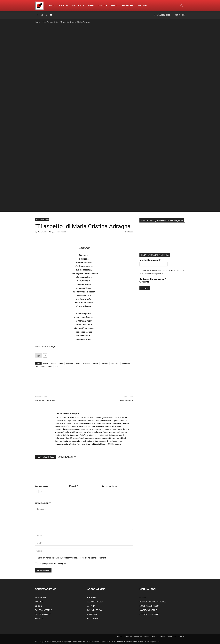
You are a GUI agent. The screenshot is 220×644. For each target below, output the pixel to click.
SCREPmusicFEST (43, 614)
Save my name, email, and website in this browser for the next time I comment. (72, 558)
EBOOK (38, 606)
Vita (56, 366)
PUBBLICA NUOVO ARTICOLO (153, 602)
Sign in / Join (180, 15)
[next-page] (41, 492)
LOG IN (143, 597)
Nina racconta (126, 401)
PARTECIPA (92, 614)
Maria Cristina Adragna (46, 232)
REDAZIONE (40, 597)
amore (46, 363)
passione (86, 363)
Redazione (127, 6)
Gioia (78, 363)
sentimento (41, 366)
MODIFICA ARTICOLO (149, 606)
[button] (182, 6)
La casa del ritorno (110, 486)
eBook (114, 6)
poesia (95, 363)
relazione (104, 363)
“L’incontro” (73, 486)
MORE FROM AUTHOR (67, 457)
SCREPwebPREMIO (44, 610)
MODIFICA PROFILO (148, 610)
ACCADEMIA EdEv (95, 602)
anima (54, 363)
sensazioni (115, 363)
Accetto (144, 282)
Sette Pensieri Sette (50, 22)
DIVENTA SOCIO (94, 610)
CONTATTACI (93, 618)
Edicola (103, 6)
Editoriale (78, 6)
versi (50, 366)
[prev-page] (37, 492)
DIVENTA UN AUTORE (149, 614)
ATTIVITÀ (91, 606)
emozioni (70, 363)
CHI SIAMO (92, 597)
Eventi (91, 6)
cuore (61, 363)
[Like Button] (39, 355)
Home (52, 6)
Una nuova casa (42, 486)
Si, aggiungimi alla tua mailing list (51, 564)
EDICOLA (39, 618)
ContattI (142, 6)
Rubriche (63, 6)
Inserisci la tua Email (150, 260)
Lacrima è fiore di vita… (46, 401)
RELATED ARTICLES (45, 457)
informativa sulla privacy (152, 273)
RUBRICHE (40, 602)
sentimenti (126, 363)
